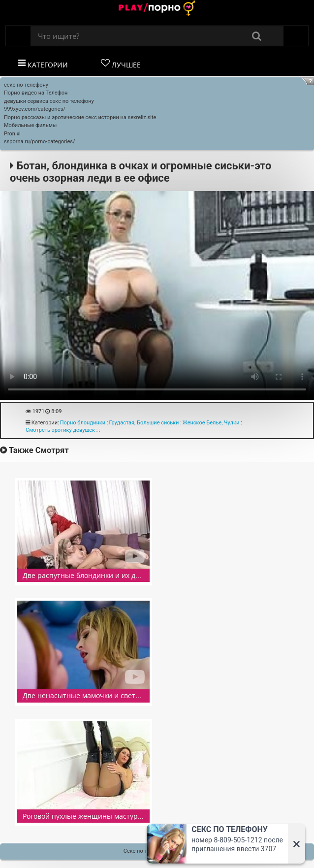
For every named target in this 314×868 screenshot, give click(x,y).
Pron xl (12, 134)
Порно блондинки (83, 423)
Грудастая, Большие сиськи (144, 423)
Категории (43, 64)
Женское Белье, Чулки (211, 423)
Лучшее (121, 64)
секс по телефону (26, 85)
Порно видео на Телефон (36, 93)
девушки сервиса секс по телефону (49, 101)
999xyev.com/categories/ (35, 109)
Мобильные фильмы (30, 125)
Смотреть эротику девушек (60, 430)
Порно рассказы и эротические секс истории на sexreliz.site (80, 117)
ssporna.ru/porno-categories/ (39, 142)
